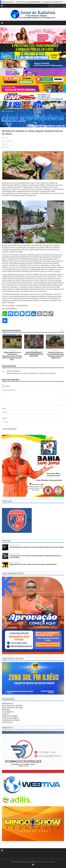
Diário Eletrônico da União (12, 708)
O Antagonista (8, 712)
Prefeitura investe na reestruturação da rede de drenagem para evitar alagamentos (56, 355)
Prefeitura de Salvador (11, 720)
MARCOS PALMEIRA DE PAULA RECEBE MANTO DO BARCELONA (34, 354)
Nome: (4, 409)
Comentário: (6, 386)
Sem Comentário (9, 141)
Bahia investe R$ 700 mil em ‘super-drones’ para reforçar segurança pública (33, 564)
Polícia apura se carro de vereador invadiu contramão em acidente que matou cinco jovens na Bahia (35, 557)
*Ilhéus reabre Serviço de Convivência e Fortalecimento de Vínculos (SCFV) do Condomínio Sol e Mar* (12, 356)
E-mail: (5, 418)
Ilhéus (6, 144)
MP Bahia (6, 710)
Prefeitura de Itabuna (10, 718)
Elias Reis (6, 147)
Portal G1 (5, 714)
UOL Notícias (7, 722)
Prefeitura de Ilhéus (10, 716)
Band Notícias (8, 703)
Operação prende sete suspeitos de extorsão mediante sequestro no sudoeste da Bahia (36, 547)
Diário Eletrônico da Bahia (12, 705)
